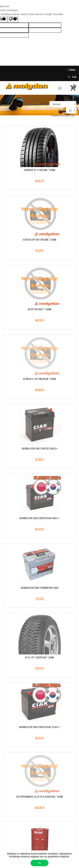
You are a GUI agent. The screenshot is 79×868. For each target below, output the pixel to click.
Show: (61, 110)
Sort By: (44, 104)
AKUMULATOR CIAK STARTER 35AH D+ (40, 448)
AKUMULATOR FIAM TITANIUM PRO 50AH (40, 588)
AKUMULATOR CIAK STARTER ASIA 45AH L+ (39, 518)
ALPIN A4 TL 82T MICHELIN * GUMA (39, 379)
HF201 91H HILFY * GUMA (40, 309)
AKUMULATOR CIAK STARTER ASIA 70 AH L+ (40, 727)
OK (39, 863)
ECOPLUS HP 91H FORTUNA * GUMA (39, 239)
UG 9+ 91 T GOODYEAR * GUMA (39, 657)
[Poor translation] (13, 19)
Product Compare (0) (63, 116)
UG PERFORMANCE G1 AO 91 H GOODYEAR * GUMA (40, 796)
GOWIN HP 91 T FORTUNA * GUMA (39, 170)
